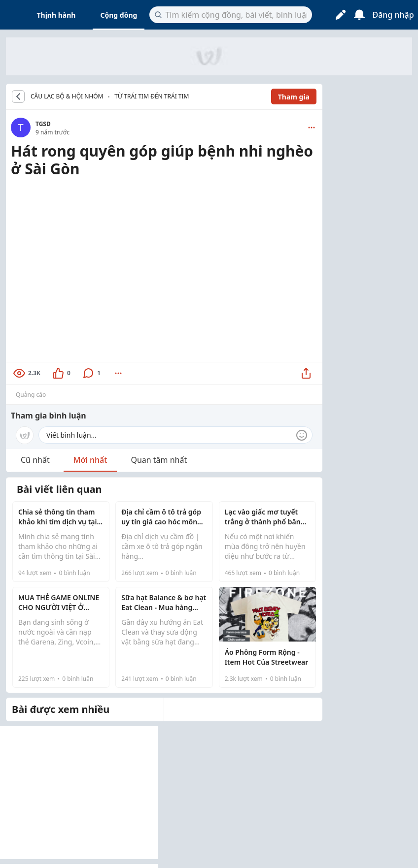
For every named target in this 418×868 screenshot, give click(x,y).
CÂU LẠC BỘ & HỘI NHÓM (67, 96)
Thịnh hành (56, 15)
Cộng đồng (119, 15)
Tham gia (294, 97)
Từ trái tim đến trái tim (152, 96)
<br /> (164, 268)
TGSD (43, 124)
